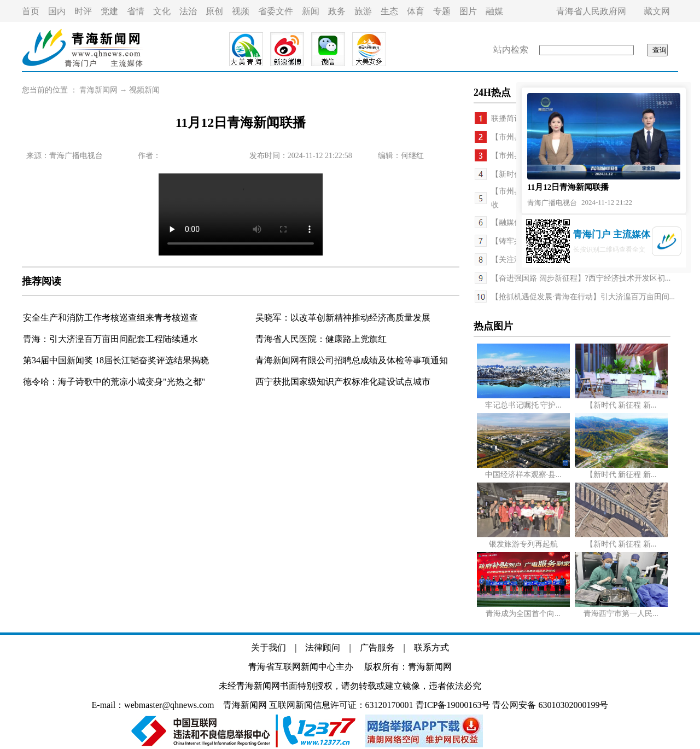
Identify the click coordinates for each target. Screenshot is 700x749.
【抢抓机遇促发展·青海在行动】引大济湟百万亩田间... (583, 297)
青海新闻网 (98, 90)
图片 (468, 11)
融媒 (494, 11)
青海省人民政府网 (591, 11)
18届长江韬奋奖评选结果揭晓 (152, 360)
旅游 (363, 11)
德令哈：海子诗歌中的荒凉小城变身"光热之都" (114, 382)
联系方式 (431, 648)
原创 (214, 11)
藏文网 (657, 11)
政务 (337, 11)
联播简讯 (506, 118)
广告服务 (377, 648)
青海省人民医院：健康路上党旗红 (321, 339)
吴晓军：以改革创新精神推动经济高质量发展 (343, 318)
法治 (188, 11)
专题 (442, 11)
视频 (241, 11)
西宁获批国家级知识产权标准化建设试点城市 (343, 382)
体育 (416, 11)
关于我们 (269, 648)
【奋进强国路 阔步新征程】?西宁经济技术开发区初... (581, 278)
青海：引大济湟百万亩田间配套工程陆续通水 (110, 339)
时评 (83, 11)
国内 (57, 11)
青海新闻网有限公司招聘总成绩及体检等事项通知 (352, 360)
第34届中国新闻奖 (59, 360)
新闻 (311, 11)
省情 (136, 11)
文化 (162, 11)
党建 (109, 11)
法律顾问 (323, 648)
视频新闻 (144, 90)
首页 (31, 11)
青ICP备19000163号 (453, 705)
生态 (389, 11)
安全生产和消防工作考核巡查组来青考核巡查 (110, 318)
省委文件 (276, 11)
